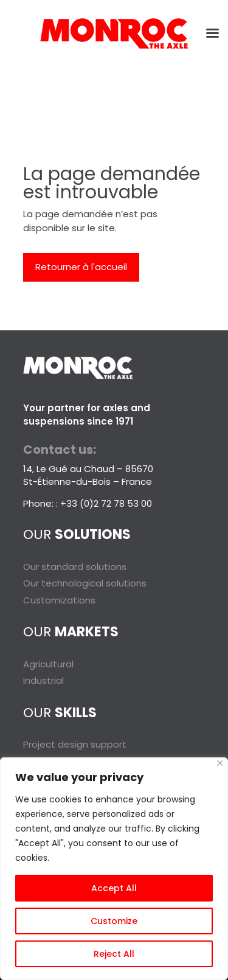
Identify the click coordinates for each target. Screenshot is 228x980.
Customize (114, 921)
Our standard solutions (75, 567)
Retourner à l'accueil (81, 267)
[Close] (220, 763)
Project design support (75, 744)
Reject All (114, 954)
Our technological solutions (85, 583)
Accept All (114, 888)
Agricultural (48, 664)
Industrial (43, 680)
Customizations (59, 600)
